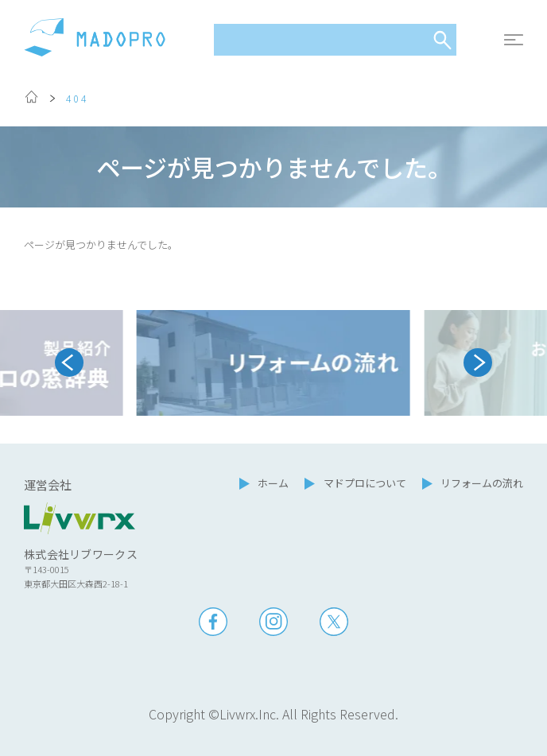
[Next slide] (478, 362)
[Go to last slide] (69, 362)
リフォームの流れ (482, 483)
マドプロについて (365, 483)
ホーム (273, 483)
